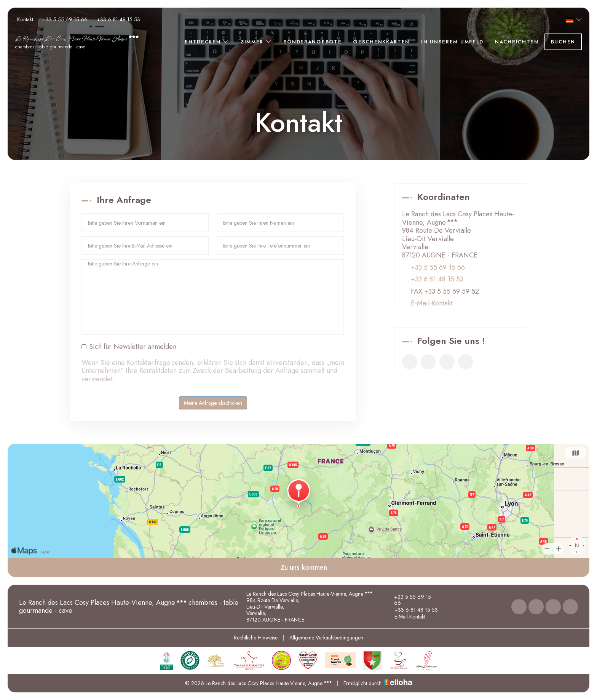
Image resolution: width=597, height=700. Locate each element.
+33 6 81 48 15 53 (412, 610)
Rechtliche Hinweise (256, 638)
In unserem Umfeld (452, 42)
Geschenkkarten (381, 42)
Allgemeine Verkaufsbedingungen (326, 638)
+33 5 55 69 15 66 (409, 600)
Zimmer (256, 42)
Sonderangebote (313, 42)
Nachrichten (517, 42)
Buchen (563, 42)
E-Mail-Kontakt (432, 304)
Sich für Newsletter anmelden (129, 347)
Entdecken (207, 42)
